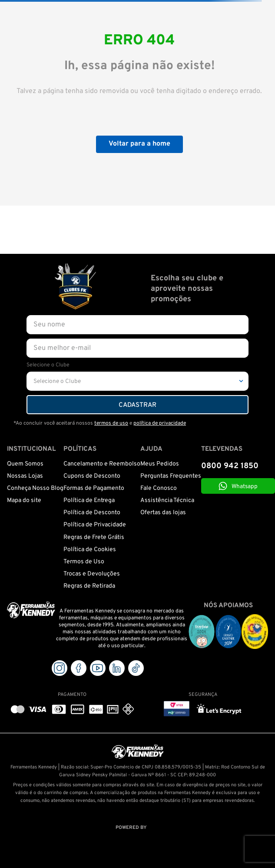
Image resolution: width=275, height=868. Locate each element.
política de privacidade (160, 423)
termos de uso (111, 423)
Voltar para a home (139, 144)
